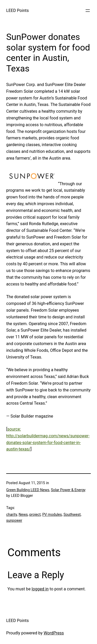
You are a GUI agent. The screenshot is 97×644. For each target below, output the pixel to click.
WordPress (54, 633)
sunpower (14, 520)
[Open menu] (88, 11)
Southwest (72, 514)
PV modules (52, 514)
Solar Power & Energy (68, 490)
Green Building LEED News (28, 490)
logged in (40, 589)
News (23, 514)
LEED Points (17, 10)
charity (12, 514)
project (35, 514)
